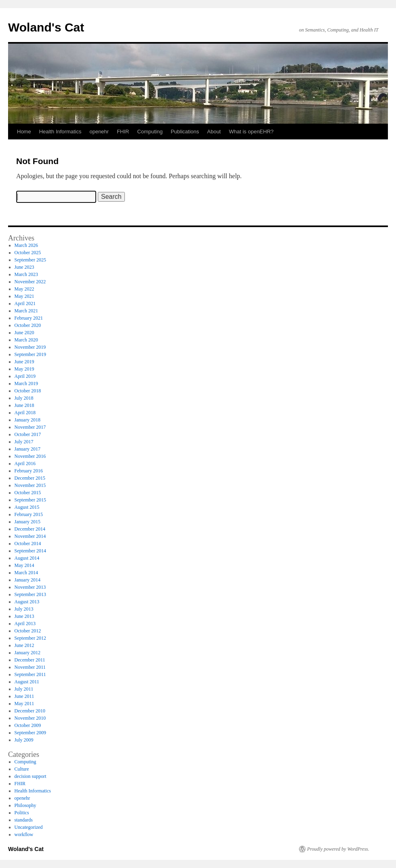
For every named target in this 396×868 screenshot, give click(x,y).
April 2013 (25, 624)
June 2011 (24, 696)
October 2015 (28, 493)
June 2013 (24, 616)
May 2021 (24, 296)
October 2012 (28, 631)
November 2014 (30, 536)
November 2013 (30, 587)
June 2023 (24, 267)
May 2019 (24, 369)
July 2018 (24, 398)
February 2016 (29, 471)
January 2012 (27, 653)
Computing (150, 132)
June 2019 (24, 362)
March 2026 (26, 245)
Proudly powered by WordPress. (338, 849)
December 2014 (30, 529)
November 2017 (30, 427)
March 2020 (26, 340)
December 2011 (30, 660)
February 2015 (29, 514)
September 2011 (30, 674)
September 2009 (30, 733)
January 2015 (27, 522)
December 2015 (30, 478)
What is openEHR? (251, 132)
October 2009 (28, 725)
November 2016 (30, 456)
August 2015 (27, 507)
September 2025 (30, 260)
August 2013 (27, 602)
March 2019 (26, 383)
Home (24, 132)
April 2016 (25, 463)
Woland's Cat (46, 27)
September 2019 (30, 354)
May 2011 (24, 704)
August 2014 (27, 558)
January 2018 (27, 420)
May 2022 (24, 289)
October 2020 (28, 325)
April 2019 (25, 376)
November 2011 (30, 667)
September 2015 (30, 500)
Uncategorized (29, 827)
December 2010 (30, 711)
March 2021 (26, 311)
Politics (22, 813)
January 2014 (27, 580)
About (214, 132)
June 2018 (24, 405)
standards (24, 820)
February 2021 (29, 318)
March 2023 (26, 274)
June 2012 (24, 645)
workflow (24, 834)
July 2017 (24, 442)
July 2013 (24, 609)
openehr (99, 132)
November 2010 (30, 718)
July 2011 (24, 689)
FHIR (123, 132)
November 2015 (30, 485)
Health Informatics (60, 132)
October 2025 (28, 253)
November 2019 (30, 347)
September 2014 (30, 551)
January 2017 (27, 449)
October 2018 (28, 391)
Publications (185, 132)
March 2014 (26, 573)
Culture (22, 769)
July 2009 (24, 740)
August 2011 (27, 682)
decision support (31, 776)
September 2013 (30, 594)
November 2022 (30, 282)
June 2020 (24, 333)
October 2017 (28, 434)
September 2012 (30, 638)
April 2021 (25, 303)
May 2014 (24, 565)
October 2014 (28, 544)
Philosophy (25, 805)
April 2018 (25, 413)
